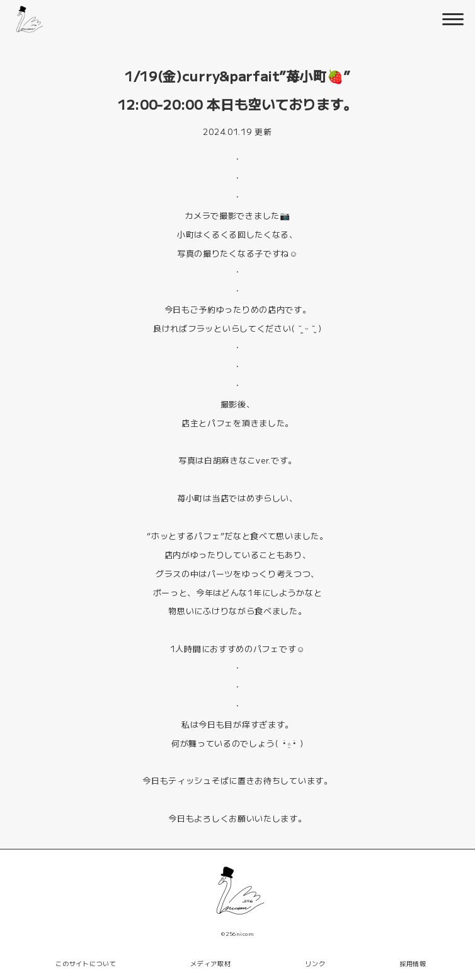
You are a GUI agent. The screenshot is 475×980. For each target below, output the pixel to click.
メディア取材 (210, 963)
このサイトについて (86, 963)
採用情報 (413, 963)
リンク (315, 963)
